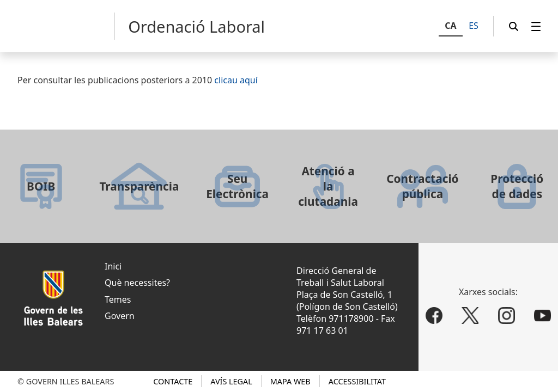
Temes (118, 299)
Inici (113, 266)
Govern (120, 316)
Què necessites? (137, 283)
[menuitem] (536, 26)
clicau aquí (236, 80)
